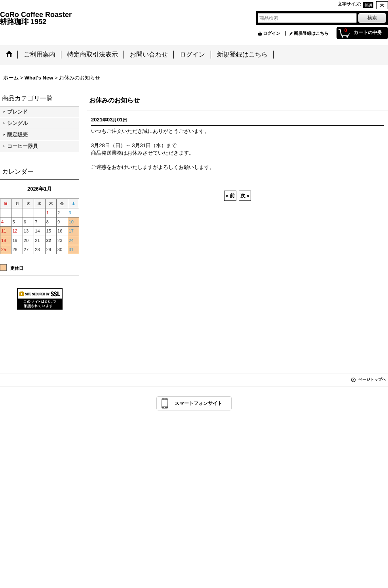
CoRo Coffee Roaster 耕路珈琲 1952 (114, 18)
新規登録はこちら (311, 33)
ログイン (272, 33)
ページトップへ (372, 379)
